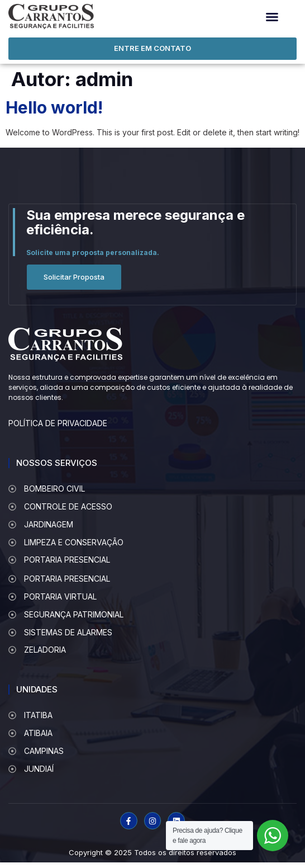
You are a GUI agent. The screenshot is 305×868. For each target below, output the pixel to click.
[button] (272, 17)
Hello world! (54, 107)
